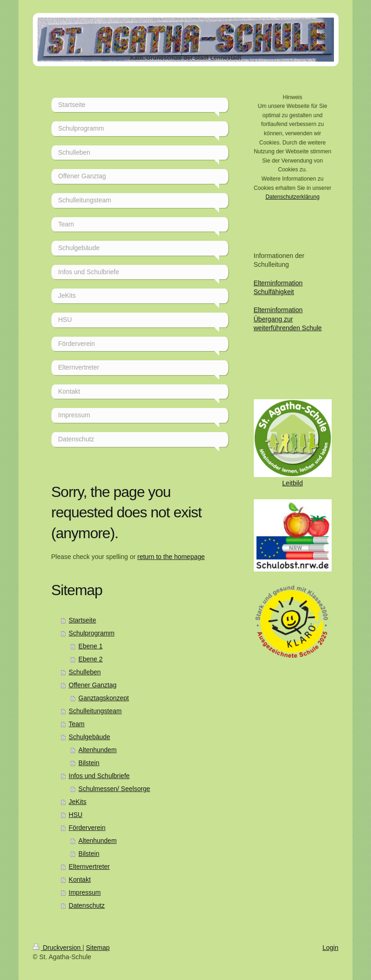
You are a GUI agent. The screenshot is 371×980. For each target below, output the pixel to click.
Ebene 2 (90, 659)
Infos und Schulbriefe (99, 776)
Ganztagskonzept (104, 698)
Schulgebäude (89, 737)
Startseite (82, 620)
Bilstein (89, 763)
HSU (75, 815)
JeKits (77, 802)
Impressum (85, 892)
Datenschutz (87, 905)
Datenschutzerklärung (292, 197)
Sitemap (98, 948)
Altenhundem (97, 750)
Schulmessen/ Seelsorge (114, 789)
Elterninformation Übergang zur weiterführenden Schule (288, 319)
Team (76, 724)
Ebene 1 (90, 646)
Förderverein (87, 828)
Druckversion (58, 948)
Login (330, 948)
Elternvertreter (89, 867)
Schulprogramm (91, 633)
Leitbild (292, 483)
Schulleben (85, 672)
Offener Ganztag (92, 685)
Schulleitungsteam (95, 711)
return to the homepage (171, 557)
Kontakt (79, 879)
